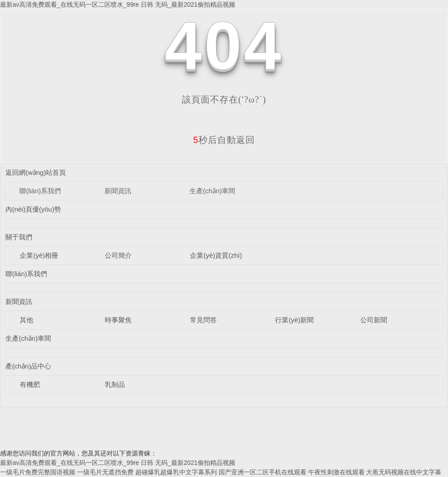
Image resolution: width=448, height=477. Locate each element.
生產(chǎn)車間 (212, 191)
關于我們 (19, 237)
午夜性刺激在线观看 (336, 472)
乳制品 (115, 384)
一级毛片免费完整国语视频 (38, 472)
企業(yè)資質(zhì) (216, 255)
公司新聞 (374, 320)
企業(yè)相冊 (39, 255)
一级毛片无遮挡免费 (105, 472)
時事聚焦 (118, 320)
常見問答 (203, 320)
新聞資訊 (118, 191)
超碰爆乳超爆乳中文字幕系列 (176, 472)
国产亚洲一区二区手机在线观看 (263, 472)
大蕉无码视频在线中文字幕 (404, 472)
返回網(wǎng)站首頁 (36, 172)
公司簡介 (118, 255)
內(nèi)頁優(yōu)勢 (33, 209)
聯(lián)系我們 (40, 191)
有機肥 (30, 384)
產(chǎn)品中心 (28, 366)
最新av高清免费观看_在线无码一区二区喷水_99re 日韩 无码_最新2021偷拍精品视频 (118, 4)
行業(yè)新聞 (294, 320)
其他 (26, 320)
